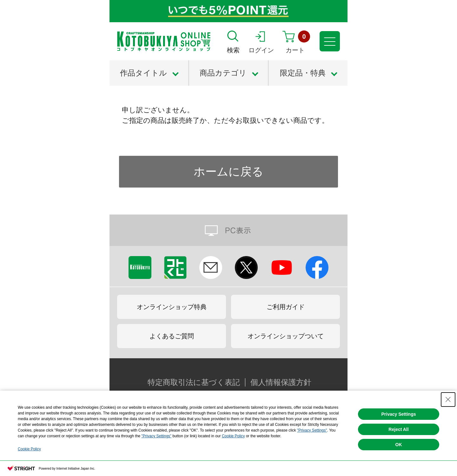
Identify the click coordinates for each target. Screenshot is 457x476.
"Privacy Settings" (312, 430)
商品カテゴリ (223, 73)
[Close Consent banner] (448, 400)
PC (228, 230)
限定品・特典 (303, 73)
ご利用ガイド (286, 307)
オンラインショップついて (286, 336)
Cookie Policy (233, 436)
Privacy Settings (399, 414)
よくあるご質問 (172, 336)
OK (399, 445)
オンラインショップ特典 (172, 307)
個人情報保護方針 (281, 382)
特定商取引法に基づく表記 (194, 382)
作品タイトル (143, 73)
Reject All (398, 429)
